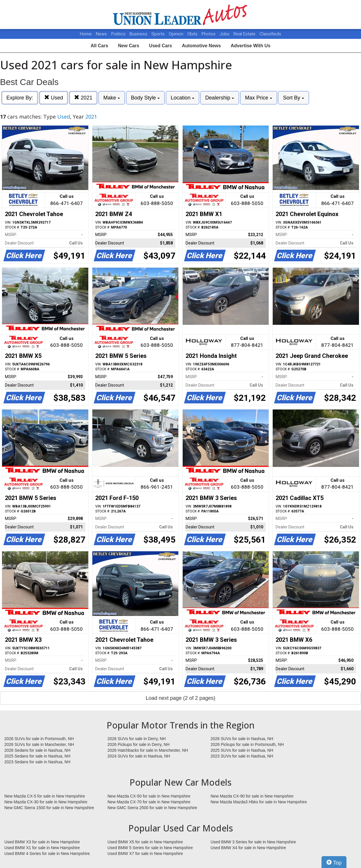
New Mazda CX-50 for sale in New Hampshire (149, 796)
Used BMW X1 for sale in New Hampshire (42, 848)
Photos (209, 34)
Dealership (220, 98)
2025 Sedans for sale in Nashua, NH (37, 756)
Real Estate (245, 34)
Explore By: (20, 98)
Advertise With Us (250, 46)
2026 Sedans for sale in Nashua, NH (37, 750)
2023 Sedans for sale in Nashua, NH (37, 762)
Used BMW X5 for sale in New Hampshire (145, 842)
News (101, 34)
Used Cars (160, 46)
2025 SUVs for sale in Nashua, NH (242, 750)
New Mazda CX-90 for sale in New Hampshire (252, 796)
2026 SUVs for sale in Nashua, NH (242, 739)
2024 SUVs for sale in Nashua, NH (139, 756)
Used (54, 98)
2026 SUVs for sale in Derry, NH (137, 739)
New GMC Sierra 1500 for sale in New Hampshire (49, 808)
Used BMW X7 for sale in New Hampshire (145, 853)
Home (86, 34)
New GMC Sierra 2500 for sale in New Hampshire (152, 808)
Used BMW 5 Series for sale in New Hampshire (150, 848)
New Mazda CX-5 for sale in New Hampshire (45, 796)
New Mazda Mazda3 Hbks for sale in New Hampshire (259, 802)
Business (139, 34)
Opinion (177, 34)
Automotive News (201, 46)
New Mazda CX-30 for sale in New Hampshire (46, 802)
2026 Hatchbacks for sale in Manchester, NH (148, 750)
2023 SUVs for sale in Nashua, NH (242, 756)
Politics (118, 34)
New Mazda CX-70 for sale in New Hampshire (149, 802)
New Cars (129, 46)
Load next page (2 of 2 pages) (180, 698)
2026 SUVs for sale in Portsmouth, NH (39, 739)
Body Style (145, 98)
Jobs (225, 34)
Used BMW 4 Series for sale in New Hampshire (47, 853)
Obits (193, 34)
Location (183, 98)
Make (112, 98)
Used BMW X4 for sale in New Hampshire (248, 848)
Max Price (259, 98)
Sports (159, 34)
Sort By (293, 98)
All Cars (99, 46)
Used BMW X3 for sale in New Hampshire (42, 842)
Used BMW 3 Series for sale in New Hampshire (253, 842)
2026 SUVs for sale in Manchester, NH (39, 744)
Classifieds (270, 34)
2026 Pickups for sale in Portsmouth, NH (247, 744)
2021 (83, 98)
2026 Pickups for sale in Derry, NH (139, 744)
